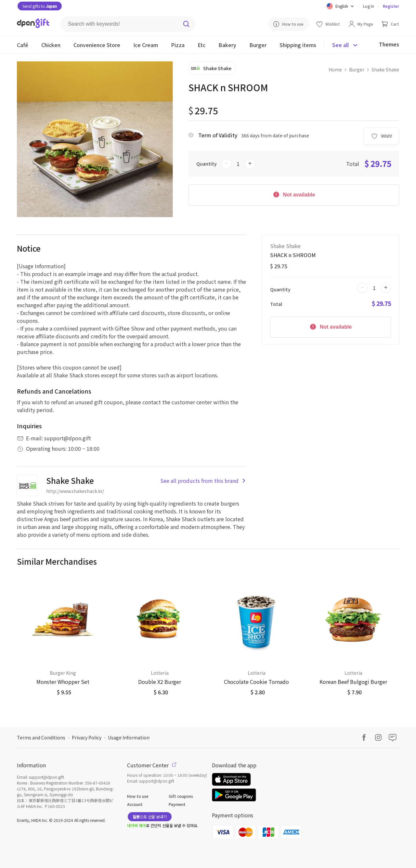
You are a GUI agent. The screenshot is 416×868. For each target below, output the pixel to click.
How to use (138, 796)
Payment (177, 804)
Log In (369, 6)
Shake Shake (385, 69)
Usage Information (129, 737)
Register (391, 6)
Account (135, 804)
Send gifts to (40, 6)
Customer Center (152, 765)
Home (335, 69)
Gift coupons (181, 796)
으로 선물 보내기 (150, 817)
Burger (357, 69)
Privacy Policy (87, 737)
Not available (294, 194)
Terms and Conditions (41, 737)
